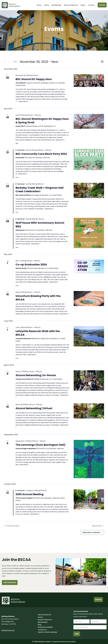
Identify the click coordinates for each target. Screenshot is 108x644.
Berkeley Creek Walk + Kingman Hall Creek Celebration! (40, 190)
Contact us (27, 571)
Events (47, 5)
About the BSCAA (44, 615)
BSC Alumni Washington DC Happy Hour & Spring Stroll (42, 121)
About (39, 5)
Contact (91, 5)
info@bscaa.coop (8, 630)
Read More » (24, 101)
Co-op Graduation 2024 (31, 265)
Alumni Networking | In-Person (36, 375)
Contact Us (42, 630)
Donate (102, 5)
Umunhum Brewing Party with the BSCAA (38, 298)
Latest (83, 5)
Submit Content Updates (47, 632)
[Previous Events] (5, 62)
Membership (57, 5)
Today (15, 62)
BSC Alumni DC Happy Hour (34, 79)
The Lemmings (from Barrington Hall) (40, 445)
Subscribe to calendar (91, 532)
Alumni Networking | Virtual (34, 408)
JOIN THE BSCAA (10, 582)
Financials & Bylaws (45, 627)
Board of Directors (71, 5)
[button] (106, 17)
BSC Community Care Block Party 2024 (41, 154)
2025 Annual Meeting (30, 494)
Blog (40, 625)
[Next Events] (9, 62)
